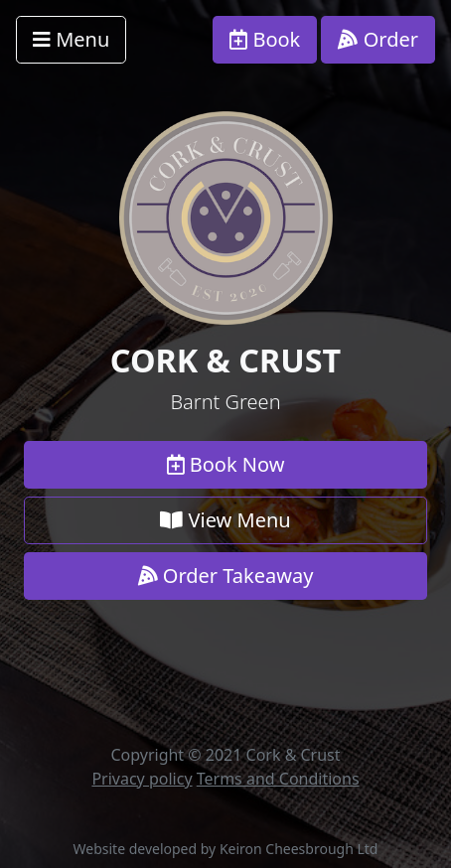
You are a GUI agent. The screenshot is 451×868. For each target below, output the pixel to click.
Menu (71, 39)
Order (378, 39)
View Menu (225, 520)
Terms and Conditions (278, 779)
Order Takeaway (226, 576)
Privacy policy (142, 779)
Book (265, 39)
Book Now (226, 464)
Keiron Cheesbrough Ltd (299, 849)
